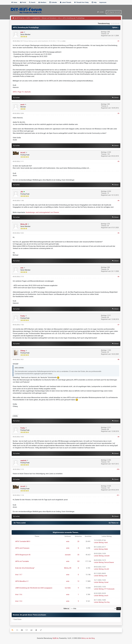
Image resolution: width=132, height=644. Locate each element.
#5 (118, 233)
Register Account (114, 12)
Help (94, 2)
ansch (22, 105)
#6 (118, 277)
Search (32, 2)
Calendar (53, 2)
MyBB (69, 638)
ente (22, 32)
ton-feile (68, 588)
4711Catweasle (109, 589)
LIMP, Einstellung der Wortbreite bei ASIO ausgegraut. (34, 588)
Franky (23, 316)
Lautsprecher (36, 18)
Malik (106, 549)
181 (78, 561)
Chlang (23, 351)
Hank (106, 542)
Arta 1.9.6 (19, 595)
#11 (118, 495)
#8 (118, 359)
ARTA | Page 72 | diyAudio (22, 92)
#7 (118, 325)
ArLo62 (23, 153)
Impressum (103, 2)
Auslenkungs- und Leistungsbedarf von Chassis (42, 212)
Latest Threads (65, 2)
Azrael (106, 582)
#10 (118, 469)
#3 (118, 161)
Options (116, 27)
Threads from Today (81, 2)
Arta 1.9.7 (19, 575)
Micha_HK (24, 224)
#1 (118, 41)
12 (78, 581)
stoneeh (68, 555)
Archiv (28, 18)
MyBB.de (55, 638)
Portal (23, 2)
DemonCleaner (109, 562)
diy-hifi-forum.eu (19, 18)
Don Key (107, 602)
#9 (118, 437)
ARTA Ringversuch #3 (23, 555)
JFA (22, 192)
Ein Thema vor (114, 523)
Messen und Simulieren (49, 18)
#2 (118, 113)
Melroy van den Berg (88, 638)
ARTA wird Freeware (22, 548)
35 (78, 555)
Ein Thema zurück (20, 523)
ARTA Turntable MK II (23, 541)
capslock (23, 460)
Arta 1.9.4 (19, 601)
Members (42, 2)
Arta (59, 18)
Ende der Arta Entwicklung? (25, 568)
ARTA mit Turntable (22, 561)
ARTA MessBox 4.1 (22, 581)
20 (78, 541)
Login (100, 12)
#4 (118, 201)
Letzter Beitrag (99, 542)
